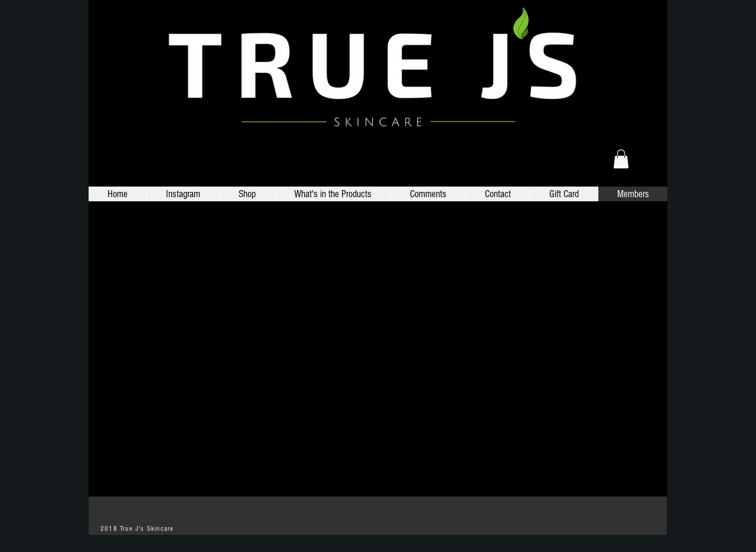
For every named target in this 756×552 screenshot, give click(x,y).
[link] (621, 159)
